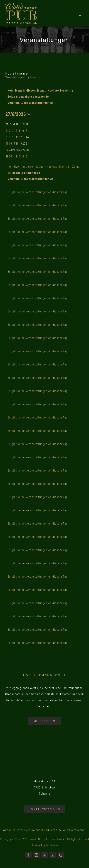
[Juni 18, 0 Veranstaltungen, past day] (17, 144)
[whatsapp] (45, 855)
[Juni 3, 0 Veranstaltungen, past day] (13, 131)
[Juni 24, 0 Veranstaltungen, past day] (14, 150)
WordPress (52, 845)
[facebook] (29, 855)
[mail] (53, 855)
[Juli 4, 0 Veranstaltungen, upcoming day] (23, 156)
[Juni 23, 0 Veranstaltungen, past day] (10, 150)
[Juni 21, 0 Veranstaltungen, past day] (27, 144)
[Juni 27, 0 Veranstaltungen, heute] (24, 150)
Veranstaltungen (15, 77)
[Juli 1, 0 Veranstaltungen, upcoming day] (13, 156)
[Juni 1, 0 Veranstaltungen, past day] (6, 131)
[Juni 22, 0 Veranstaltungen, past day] (7, 150)
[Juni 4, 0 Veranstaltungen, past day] (16, 131)
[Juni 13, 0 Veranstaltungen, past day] (24, 137)
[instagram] (37, 855)
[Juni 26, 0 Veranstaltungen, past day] (20, 150)
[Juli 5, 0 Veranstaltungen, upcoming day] (26, 156)
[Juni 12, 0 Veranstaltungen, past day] (20, 137)
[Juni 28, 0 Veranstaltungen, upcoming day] (27, 150)
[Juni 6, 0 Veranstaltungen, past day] (23, 131)
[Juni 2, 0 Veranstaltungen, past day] (10, 131)
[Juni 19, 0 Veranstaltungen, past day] (20, 144)
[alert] (44, 97)
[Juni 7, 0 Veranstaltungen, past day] (26, 131)
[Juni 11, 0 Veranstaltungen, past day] (17, 137)
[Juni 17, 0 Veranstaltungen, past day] (14, 144)
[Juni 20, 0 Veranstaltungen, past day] (24, 144)
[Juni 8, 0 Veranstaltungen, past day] (6, 137)
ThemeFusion (57, 839)
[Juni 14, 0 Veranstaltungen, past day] (27, 137)
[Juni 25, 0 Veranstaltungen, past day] (17, 150)
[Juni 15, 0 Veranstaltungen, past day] (7, 144)
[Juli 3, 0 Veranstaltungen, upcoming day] (20, 156)
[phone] (61, 855)
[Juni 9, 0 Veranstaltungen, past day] (10, 137)
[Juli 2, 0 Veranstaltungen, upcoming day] (16, 156)
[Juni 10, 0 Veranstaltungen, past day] (14, 137)
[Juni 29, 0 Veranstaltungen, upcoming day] (7, 156)
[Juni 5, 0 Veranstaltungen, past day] (20, 131)
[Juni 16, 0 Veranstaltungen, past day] (10, 144)
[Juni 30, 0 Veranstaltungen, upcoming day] (10, 156)
